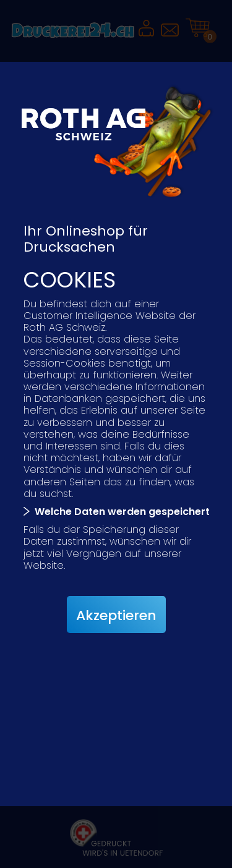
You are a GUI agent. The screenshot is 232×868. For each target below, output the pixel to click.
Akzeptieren (116, 615)
